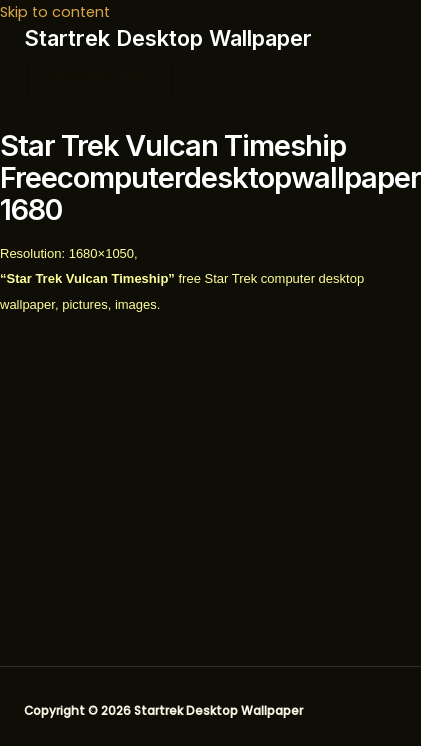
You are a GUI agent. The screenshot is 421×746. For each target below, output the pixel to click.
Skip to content (55, 12)
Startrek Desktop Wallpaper (168, 38)
